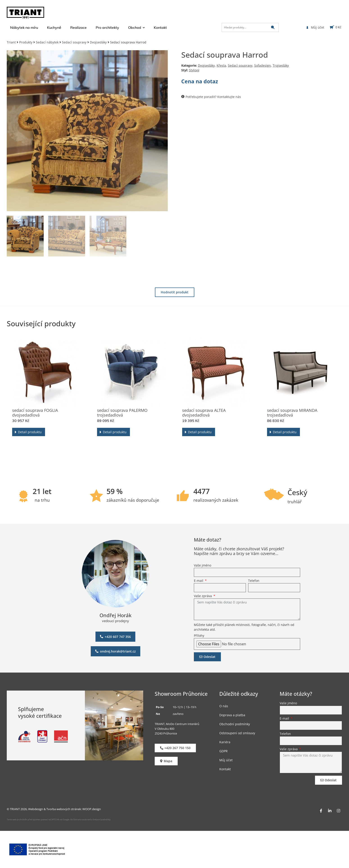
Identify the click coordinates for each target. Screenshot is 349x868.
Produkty (26, 42)
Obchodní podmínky (235, 724)
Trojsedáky (281, 65)
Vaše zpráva (203, 596)
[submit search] (273, 27)
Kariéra (225, 742)
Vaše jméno (203, 566)
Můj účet (226, 760)
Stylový (194, 70)
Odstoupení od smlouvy (237, 733)
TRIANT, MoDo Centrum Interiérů (177, 724)
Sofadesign (263, 65)
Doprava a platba (232, 715)
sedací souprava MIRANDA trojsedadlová (292, 413)
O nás (224, 706)
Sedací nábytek (47, 42)
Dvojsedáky (98, 42)
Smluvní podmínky (102, 819)
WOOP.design (92, 809)
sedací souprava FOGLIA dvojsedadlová (35, 413)
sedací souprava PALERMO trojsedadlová (122, 413)
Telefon (254, 581)
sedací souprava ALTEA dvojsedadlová (204, 413)
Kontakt (225, 769)
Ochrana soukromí (82, 819)
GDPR (223, 751)
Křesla (221, 65)
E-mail (199, 581)
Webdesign (36, 809)
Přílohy (199, 636)
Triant (11, 42)
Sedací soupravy (74, 42)
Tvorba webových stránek (64, 809)
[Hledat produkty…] (250, 27)
